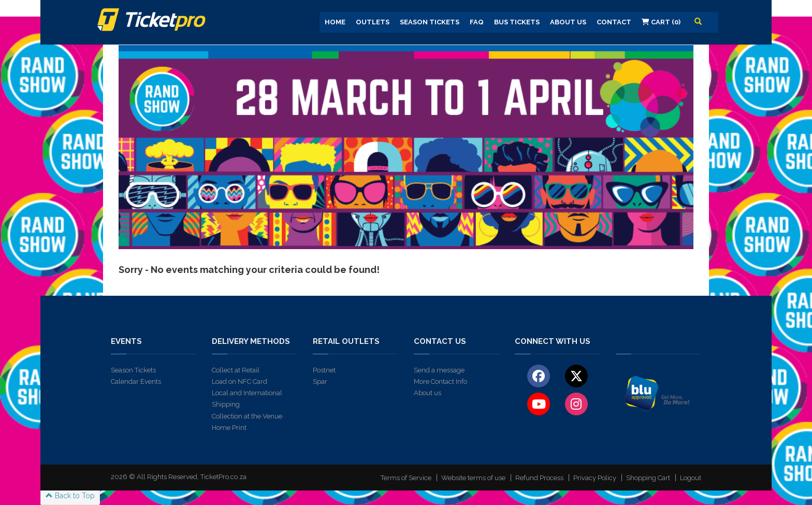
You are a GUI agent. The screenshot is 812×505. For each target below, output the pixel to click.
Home (335, 22)
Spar (320, 381)
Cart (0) (661, 22)
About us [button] (568, 22)
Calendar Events (136, 381)
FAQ (477, 22)
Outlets (373, 22)
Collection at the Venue (247, 416)
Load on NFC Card (240, 381)
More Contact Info (440, 381)
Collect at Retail (236, 370)
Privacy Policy (595, 478)
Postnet (324, 370)
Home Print (229, 428)
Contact (614, 22)
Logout (691, 478)
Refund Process (539, 478)
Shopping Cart (648, 478)
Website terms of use (473, 478)
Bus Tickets (517, 22)
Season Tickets (430, 22)
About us (427, 393)
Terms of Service (406, 478)
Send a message (439, 370)
